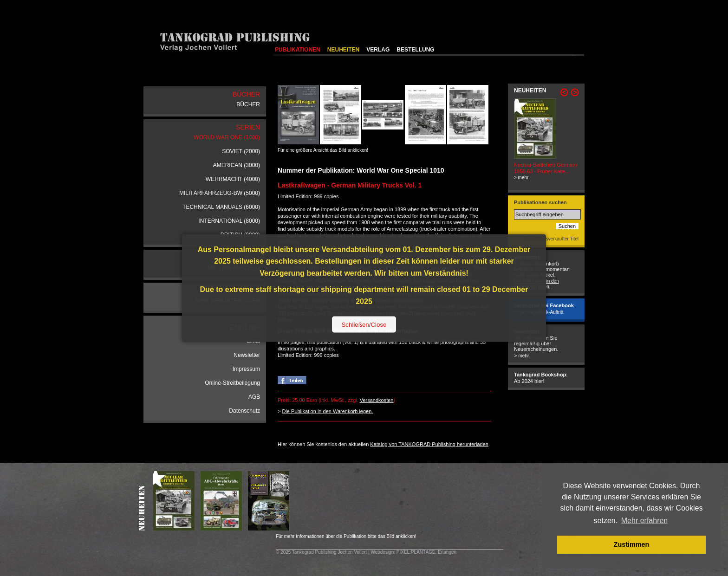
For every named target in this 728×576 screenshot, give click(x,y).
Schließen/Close (364, 325)
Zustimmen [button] (632, 544)
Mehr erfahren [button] (645, 521)
